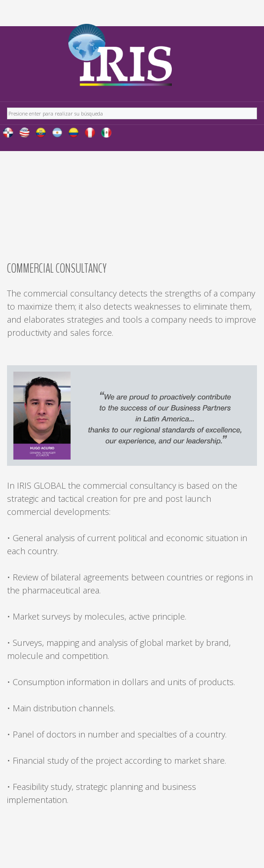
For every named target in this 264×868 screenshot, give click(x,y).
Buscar (7, 106)
